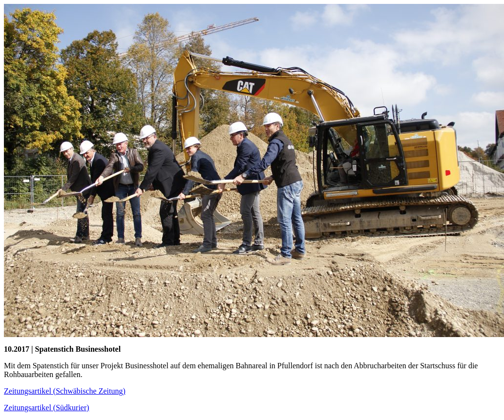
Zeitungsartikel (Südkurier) (47, 408)
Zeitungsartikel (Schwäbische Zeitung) (65, 391)
